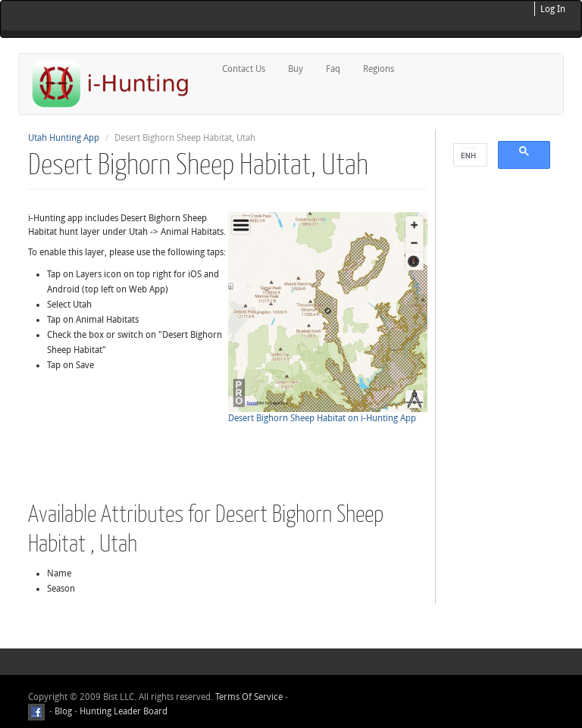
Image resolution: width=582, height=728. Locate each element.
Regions (379, 69)
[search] (469, 155)
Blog (63, 711)
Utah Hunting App (64, 138)
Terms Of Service (249, 697)
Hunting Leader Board (122, 711)
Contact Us (244, 69)
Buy (296, 69)
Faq (333, 69)
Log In (553, 9)
